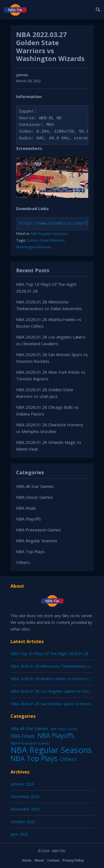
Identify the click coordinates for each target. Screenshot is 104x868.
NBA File (59, 851)
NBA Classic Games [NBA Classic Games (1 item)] (64, 729)
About (39, 860)
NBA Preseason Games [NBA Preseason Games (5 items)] (30, 743)
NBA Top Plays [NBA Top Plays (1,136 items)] (34, 758)
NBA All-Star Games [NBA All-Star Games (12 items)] (29, 728)
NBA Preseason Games (39, 530)
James (22, 75)
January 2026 (22, 784)
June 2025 (19, 834)
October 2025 (23, 822)
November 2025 (25, 809)
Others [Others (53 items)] (68, 759)
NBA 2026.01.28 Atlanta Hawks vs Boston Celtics (54, 679)
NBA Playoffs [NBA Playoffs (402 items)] (56, 736)
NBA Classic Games (35, 497)
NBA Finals (26, 508)
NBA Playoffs (29, 519)
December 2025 (25, 797)
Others (23, 562)
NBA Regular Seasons (49, 234)
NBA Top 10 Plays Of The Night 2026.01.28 (49, 654)
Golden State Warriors (45, 240)
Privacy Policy (73, 860)
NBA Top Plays (30, 551)
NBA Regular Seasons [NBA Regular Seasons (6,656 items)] (51, 750)
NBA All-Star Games (35, 486)
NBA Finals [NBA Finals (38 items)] (23, 736)
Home (27, 860)
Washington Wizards (34, 247)
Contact (53, 860)
